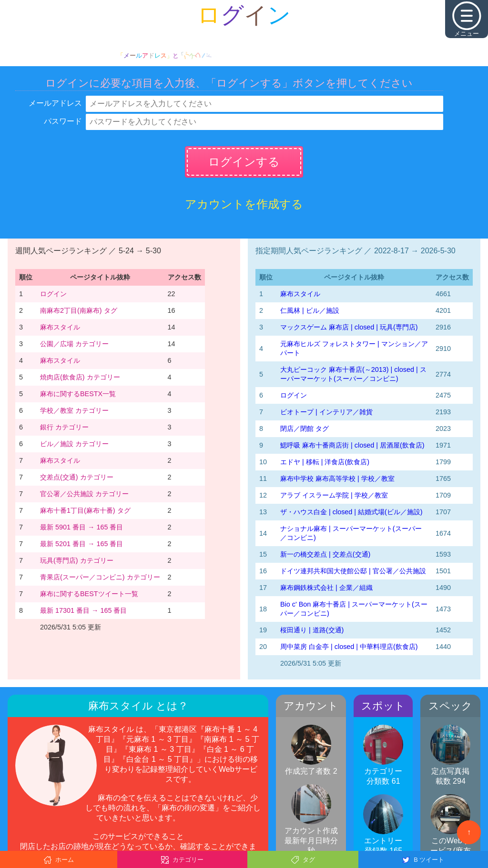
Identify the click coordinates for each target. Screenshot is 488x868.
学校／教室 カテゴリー (74, 410)
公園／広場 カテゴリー (74, 344)
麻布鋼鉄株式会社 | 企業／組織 (326, 588)
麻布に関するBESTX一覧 (78, 394)
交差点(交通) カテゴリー (77, 477)
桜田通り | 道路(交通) (312, 630)
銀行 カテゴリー (64, 427)
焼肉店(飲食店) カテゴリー (80, 377)
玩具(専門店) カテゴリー (77, 560)
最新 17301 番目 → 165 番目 (83, 610)
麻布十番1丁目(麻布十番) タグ (85, 510)
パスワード (63, 121)
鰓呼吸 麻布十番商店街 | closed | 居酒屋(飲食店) (352, 445)
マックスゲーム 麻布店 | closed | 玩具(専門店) (349, 327)
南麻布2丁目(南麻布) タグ (79, 310)
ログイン (53, 294)
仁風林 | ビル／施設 (310, 310)
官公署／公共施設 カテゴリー (84, 494)
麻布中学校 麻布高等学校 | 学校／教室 (337, 479)
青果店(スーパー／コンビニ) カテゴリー (100, 577)
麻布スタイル (60, 327)
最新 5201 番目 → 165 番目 (81, 544)
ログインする (244, 162)
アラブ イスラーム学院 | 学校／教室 (334, 495)
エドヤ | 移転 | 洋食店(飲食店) (325, 462)
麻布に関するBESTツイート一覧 (89, 594)
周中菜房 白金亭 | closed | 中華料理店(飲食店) (349, 647)
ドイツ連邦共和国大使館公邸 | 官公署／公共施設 (353, 571)
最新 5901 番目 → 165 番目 (81, 527)
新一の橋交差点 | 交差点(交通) (325, 554)
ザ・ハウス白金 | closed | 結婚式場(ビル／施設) (351, 512)
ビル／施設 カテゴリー (74, 444)
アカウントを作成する (244, 204)
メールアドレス (55, 103)
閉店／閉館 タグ (305, 429)
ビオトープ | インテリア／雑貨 (326, 412)
